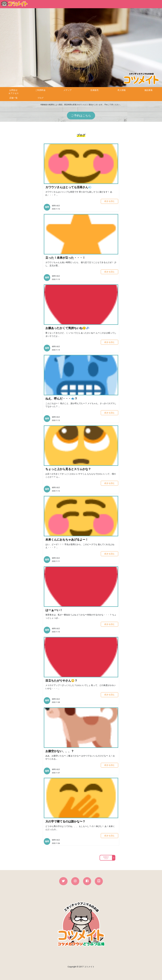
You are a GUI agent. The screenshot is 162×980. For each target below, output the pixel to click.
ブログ (40, 98)
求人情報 (121, 90)
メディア (68, 90)
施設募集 (149, 90)
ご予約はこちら (81, 116)
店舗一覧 (13, 98)
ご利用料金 (40, 90)
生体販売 (94, 90)
